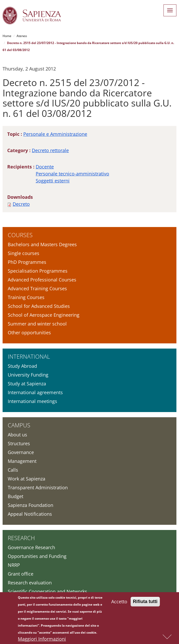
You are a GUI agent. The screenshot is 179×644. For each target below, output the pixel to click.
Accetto (119, 603)
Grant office (21, 574)
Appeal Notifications (30, 514)
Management (22, 461)
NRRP (14, 565)
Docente (45, 167)
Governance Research (31, 547)
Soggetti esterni (53, 181)
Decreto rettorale (50, 150)
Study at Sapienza (27, 384)
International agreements (35, 392)
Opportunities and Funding (37, 556)
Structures (19, 443)
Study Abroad (22, 366)
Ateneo (22, 36)
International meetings (32, 401)
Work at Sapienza (27, 479)
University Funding (28, 375)
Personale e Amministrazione (55, 134)
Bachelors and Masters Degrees (42, 244)
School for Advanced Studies (39, 306)
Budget (16, 496)
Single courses (24, 253)
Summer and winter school (37, 324)
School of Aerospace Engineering (44, 315)
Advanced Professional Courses (42, 280)
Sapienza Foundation (31, 505)
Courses (20, 235)
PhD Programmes (27, 262)
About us (17, 435)
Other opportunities (29, 332)
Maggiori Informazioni (42, 640)
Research (21, 538)
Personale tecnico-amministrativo (72, 174)
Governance (21, 452)
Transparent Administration (38, 487)
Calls (13, 470)
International (29, 356)
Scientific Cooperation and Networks (47, 591)
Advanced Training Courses (37, 288)
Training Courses (26, 297)
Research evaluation (30, 583)
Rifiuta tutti (145, 603)
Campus (19, 425)
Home (7, 36)
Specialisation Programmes (38, 271)
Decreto (21, 204)
